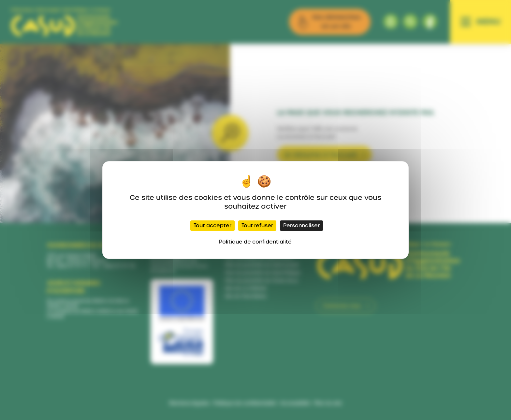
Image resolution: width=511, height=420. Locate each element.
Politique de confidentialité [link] (255, 242)
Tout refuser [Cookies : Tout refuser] (257, 225)
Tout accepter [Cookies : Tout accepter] (212, 225)
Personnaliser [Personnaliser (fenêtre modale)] (301, 225)
